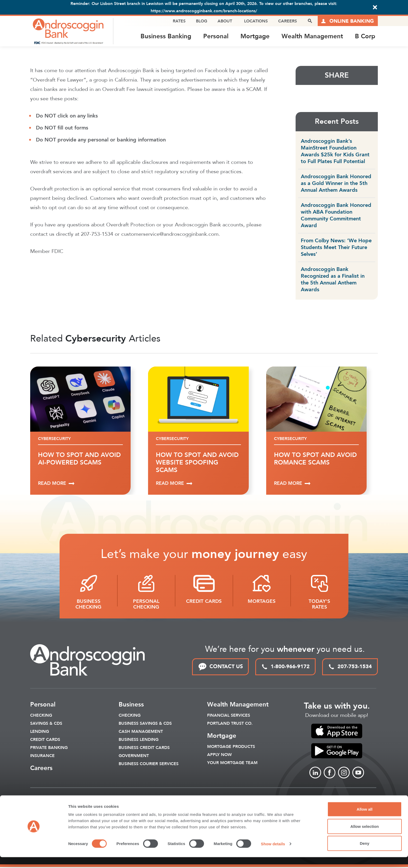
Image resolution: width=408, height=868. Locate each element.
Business (131, 705)
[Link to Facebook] (330, 774)
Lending (40, 732)
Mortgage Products (231, 747)
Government (134, 757)
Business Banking (166, 37)
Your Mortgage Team (232, 764)
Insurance (42, 757)
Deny (365, 854)
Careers (287, 21)
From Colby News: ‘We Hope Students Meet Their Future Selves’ (336, 248)
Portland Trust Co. (230, 724)
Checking (41, 716)
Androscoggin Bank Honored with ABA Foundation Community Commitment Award (336, 216)
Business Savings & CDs (145, 724)
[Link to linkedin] (315, 774)
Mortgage (255, 37)
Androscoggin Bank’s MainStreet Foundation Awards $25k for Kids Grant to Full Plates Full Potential (335, 152)
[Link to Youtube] (358, 774)
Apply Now (219, 755)
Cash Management (141, 732)
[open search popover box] (310, 21)
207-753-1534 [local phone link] (350, 667)
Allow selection (364, 837)
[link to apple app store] (337, 732)
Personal (216, 37)
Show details (273, 855)
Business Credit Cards (144, 748)
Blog (201, 21)
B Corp (365, 37)
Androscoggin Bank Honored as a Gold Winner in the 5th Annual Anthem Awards (336, 184)
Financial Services (229, 716)
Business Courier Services (149, 765)
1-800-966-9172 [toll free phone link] (285, 667)
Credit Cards (45, 740)
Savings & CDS (46, 724)
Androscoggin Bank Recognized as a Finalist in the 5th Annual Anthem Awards (333, 280)
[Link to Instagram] (344, 774)
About (225, 21)
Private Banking (49, 748)
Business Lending (139, 740)
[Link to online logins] (348, 21)
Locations (256, 21)
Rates (179, 21)
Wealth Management (312, 37)
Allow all (365, 820)
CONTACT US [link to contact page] (220, 668)
